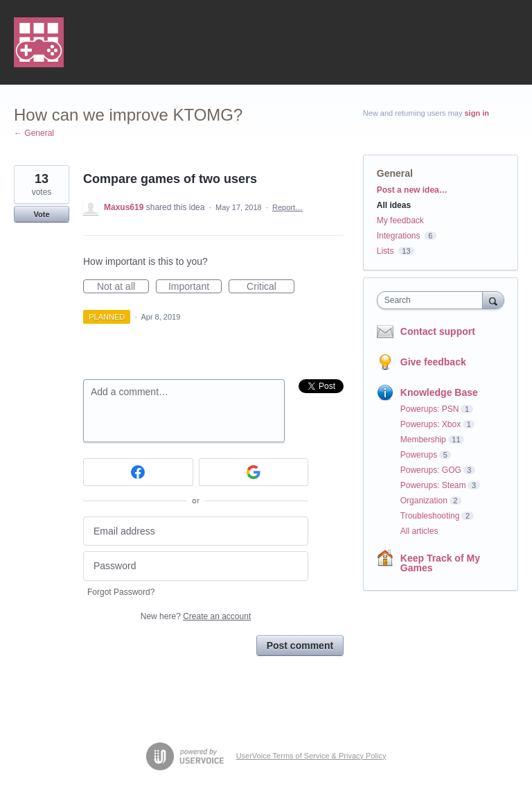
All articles (419, 531)
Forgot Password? (121, 592)
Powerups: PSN (430, 409)
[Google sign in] (254, 472)
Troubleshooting (430, 516)
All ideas (394, 205)
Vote (41, 214)
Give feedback (433, 362)
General (395, 173)
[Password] (196, 566)
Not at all (123, 287)
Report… (287, 207)
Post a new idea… (412, 190)
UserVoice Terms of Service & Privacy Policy (311, 756)
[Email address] (196, 531)
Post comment (300, 645)
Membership (423, 440)
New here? (196, 616)
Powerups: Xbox (431, 424)
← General (34, 133)
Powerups (419, 455)
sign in (477, 113)
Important (195, 287)
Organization (424, 501)
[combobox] (433, 300)
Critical (271, 287)
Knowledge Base (439, 392)
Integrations (399, 236)
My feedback (400, 220)
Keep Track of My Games (440, 563)
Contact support (438, 331)
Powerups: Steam (433, 485)
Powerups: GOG (431, 470)
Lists (385, 251)
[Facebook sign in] (138, 472)
